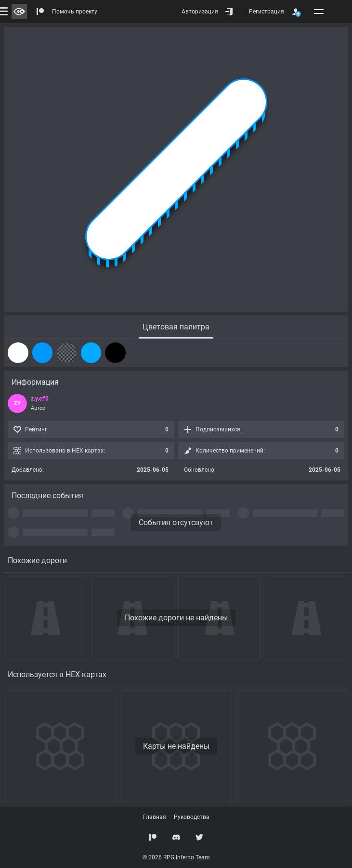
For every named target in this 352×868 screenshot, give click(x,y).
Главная (155, 817)
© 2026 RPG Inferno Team (176, 857)
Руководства (192, 817)
